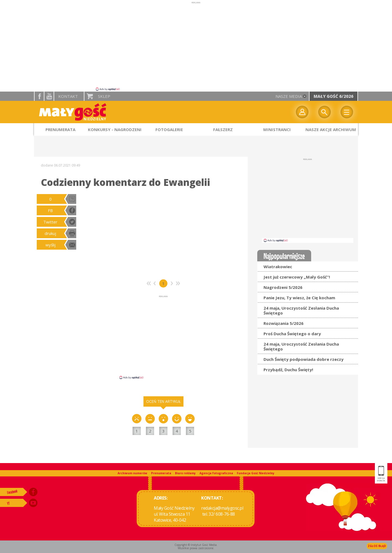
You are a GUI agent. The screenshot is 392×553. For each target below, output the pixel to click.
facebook (39, 96)
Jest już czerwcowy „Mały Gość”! (297, 277)
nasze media (289, 96)
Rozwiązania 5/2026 (284, 323)
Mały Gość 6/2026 (333, 96)
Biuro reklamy (185, 473)
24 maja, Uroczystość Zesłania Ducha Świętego (301, 310)
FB (50, 210)
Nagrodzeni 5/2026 (283, 287)
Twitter (50, 222)
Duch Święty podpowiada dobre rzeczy (304, 359)
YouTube (49, 96)
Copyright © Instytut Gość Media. (196, 545)
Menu (347, 112)
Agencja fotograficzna (216, 473)
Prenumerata (161, 473)
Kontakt (68, 96)
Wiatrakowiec (278, 267)
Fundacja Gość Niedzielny (256, 473)
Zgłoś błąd (377, 546)
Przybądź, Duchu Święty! (288, 370)
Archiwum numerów (132, 473)
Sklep (104, 96)
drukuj (50, 233)
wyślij (50, 245)
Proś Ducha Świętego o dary (292, 334)
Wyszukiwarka (324, 112)
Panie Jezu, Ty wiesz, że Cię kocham (299, 298)
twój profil (302, 112)
